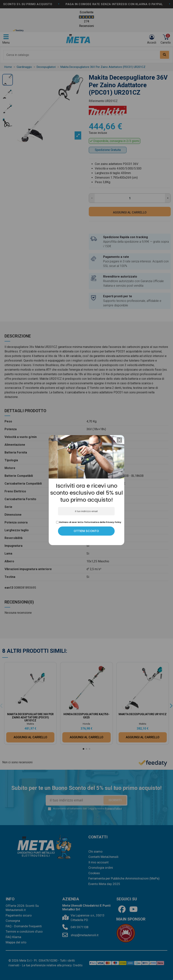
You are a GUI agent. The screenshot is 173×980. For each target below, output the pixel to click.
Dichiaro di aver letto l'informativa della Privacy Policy (89, 522)
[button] (119, 440)
